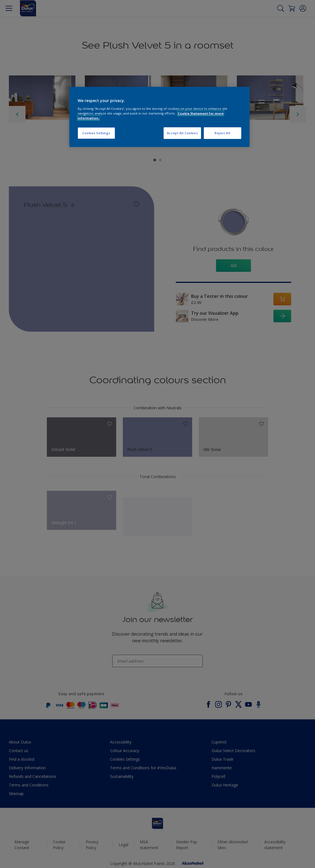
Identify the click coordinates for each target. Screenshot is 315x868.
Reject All (223, 133)
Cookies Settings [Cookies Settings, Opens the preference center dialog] (96, 133)
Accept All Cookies (182, 133)
